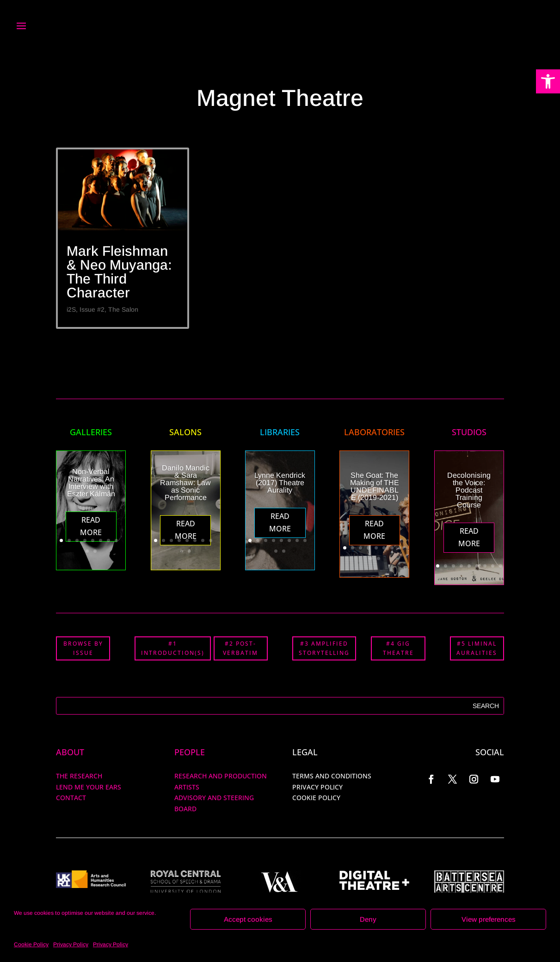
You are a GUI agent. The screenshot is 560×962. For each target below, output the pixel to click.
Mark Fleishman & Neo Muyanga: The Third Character (119, 272)
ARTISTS (187, 787)
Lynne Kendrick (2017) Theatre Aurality (280, 483)
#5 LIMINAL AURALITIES (477, 648)
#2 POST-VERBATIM (240, 648)
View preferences (489, 919)
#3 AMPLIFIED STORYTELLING (324, 648)
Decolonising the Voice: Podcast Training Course (469, 490)
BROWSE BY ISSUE (83, 648)
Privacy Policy (71, 944)
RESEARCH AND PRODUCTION (221, 776)
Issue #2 (92, 309)
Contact (71, 798)
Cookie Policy (31, 944)
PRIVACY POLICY (317, 787)
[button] (548, 81)
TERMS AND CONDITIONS (332, 776)
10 (95, 551)
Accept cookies (248, 919)
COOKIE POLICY (316, 798)
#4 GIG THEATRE (398, 648)
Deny (368, 919)
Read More (91, 526)
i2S (71, 309)
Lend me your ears (89, 787)
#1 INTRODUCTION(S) (173, 648)
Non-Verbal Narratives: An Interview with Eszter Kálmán (91, 483)
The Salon (123, 309)
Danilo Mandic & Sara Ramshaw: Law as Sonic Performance (185, 483)
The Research (79, 776)
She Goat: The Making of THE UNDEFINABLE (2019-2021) (375, 486)
